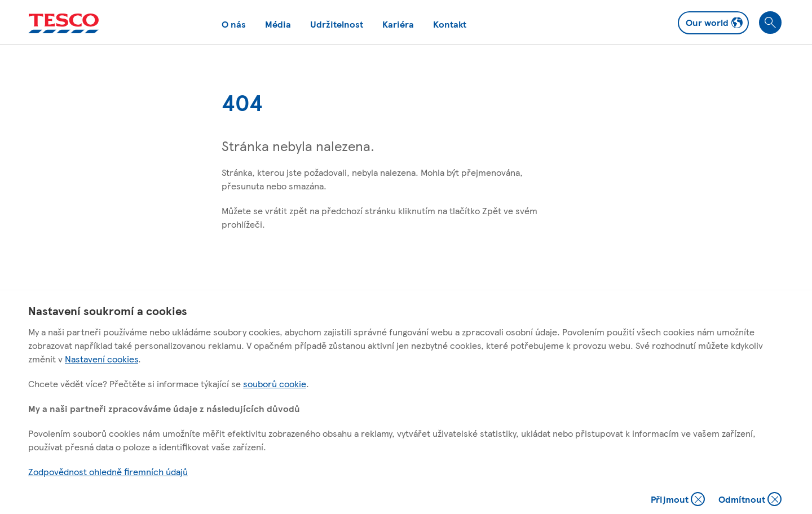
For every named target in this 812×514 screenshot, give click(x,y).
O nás (234, 24)
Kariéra (398, 24)
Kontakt (450, 24)
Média (278, 24)
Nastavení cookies (101, 359)
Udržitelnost (337, 24)
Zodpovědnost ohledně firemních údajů (108, 471)
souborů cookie (275, 384)
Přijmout (678, 500)
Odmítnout (750, 500)
